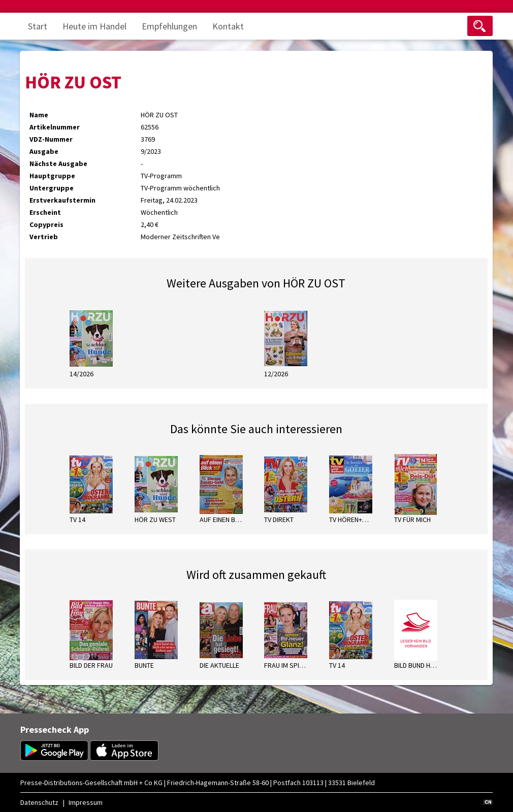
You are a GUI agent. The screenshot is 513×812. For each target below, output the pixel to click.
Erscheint (45, 212)
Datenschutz (39, 802)
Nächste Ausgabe (58, 164)
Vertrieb (44, 237)
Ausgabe (44, 151)
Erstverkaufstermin (62, 200)
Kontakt (228, 26)
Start (38, 26)
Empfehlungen (169, 26)
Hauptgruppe (52, 176)
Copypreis (46, 224)
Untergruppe (52, 188)
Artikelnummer (55, 127)
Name (39, 115)
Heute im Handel (94, 26)
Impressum (86, 802)
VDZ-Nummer (51, 139)
